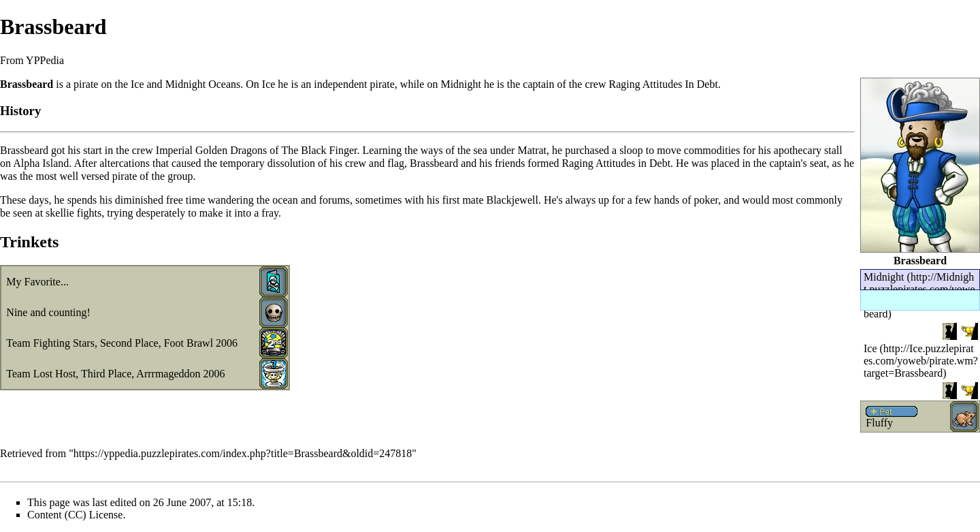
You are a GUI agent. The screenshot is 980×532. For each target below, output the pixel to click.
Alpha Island (41, 163)
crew (595, 84)
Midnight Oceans (203, 84)
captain (538, 84)
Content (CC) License (75, 515)
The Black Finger (319, 150)
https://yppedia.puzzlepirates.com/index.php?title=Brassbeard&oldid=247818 (243, 453)
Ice (870, 348)
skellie (60, 213)
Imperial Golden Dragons (212, 150)
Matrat (532, 150)
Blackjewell (512, 200)
